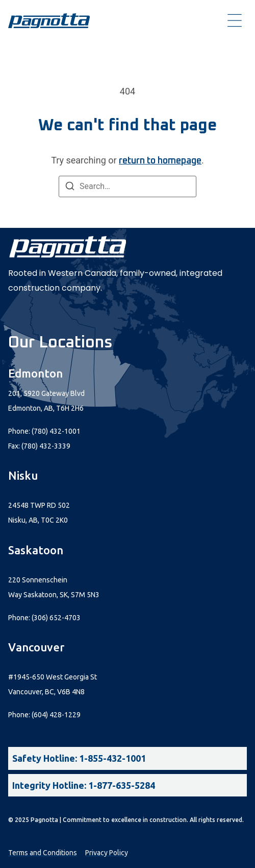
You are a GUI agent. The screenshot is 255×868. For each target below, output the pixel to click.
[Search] (70, 188)
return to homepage (160, 161)
